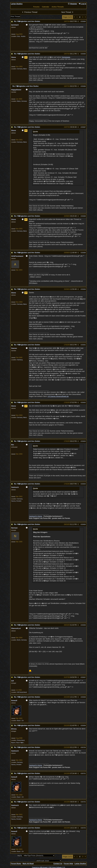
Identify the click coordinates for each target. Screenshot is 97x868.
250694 (84, 484)
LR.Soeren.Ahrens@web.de (58, 396)
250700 (84, 747)
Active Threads (58, 7)
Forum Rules (16, 864)
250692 (84, 402)
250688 (84, 216)
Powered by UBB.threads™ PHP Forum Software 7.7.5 (48, 867)
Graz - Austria (21, 36)
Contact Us (58, 864)
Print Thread (15, 17)
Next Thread (68, 12)
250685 (84, 54)
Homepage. (66, 57)
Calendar (46, 7)
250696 (84, 625)
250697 (84, 677)
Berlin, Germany (22, 640)
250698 (84, 697)
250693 (84, 441)
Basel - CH (20, 721)
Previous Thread (29, 12)
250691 (84, 345)
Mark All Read (28, 864)
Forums (36, 7)
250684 (84, 21)
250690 (84, 289)
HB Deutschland (22, 692)
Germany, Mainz (22, 69)
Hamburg (20, 360)
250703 (84, 828)
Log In (82, 4)
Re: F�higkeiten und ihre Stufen (27, 21)
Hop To (20, 856)
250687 (84, 127)
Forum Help (68, 864)
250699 (84, 725)
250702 (84, 802)
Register (72, 4)
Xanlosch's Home (36, 516)
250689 (84, 253)
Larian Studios (17, 4)
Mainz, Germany (22, 101)
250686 (84, 86)
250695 (84, 524)
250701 (84, 773)
